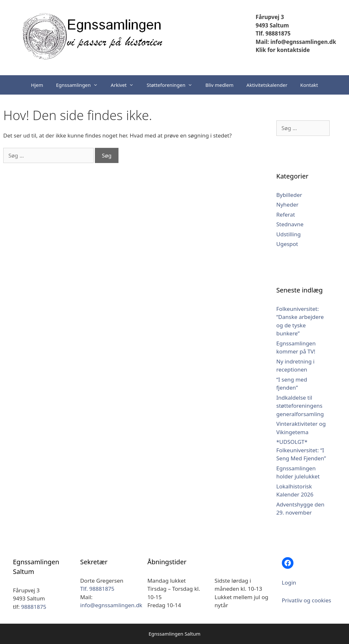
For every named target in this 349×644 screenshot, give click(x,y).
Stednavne (290, 224)
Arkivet (125, 85)
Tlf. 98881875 (273, 33)
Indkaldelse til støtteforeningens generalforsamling (300, 406)
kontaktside (293, 50)
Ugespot (287, 244)
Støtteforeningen (173, 85)
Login (289, 583)
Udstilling (289, 234)
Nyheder (287, 204)
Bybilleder (289, 195)
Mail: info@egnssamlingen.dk (296, 42)
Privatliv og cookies (307, 600)
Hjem (37, 85)
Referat (286, 215)
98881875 (34, 607)
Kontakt (309, 85)
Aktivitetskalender (267, 85)
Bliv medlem (219, 85)
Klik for (266, 50)
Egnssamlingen (80, 85)
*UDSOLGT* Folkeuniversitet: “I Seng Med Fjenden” (301, 450)
